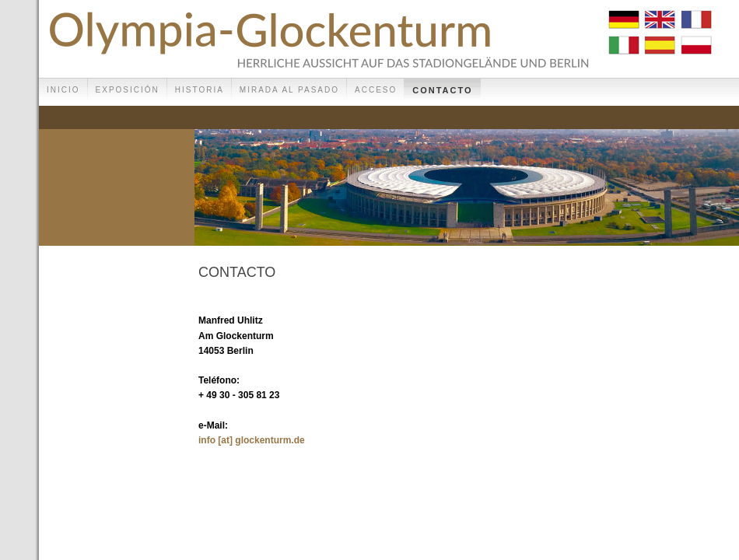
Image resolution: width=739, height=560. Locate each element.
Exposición (128, 90)
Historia (200, 90)
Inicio (63, 90)
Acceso (376, 90)
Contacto (442, 90)
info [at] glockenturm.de (252, 440)
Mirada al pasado (289, 90)
